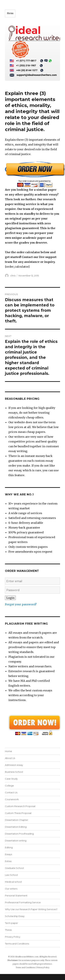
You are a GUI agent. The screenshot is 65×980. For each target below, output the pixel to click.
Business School (14, 772)
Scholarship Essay (15, 916)
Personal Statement (16, 895)
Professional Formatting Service (23, 902)
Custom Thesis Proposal (18, 813)
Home (8, 751)
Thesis (8, 930)
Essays (8, 854)
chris (13, 276)
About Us (10, 758)
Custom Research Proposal (20, 806)
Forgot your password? (21, 604)
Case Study (11, 779)
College (9, 786)
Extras (8, 861)
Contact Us (11, 792)
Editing (9, 847)
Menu (10, 13)
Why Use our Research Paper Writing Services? (31, 909)
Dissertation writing (16, 841)
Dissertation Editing (16, 827)
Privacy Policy (13, 937)
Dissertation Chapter (17, 820)
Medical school (13, 882)
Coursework (12, 799)
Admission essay (14, 765)
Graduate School (14, 868)
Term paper (11, 923)
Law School (11, 875)
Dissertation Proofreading (19, 834)
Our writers (11, 889)
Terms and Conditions (17, 944)
